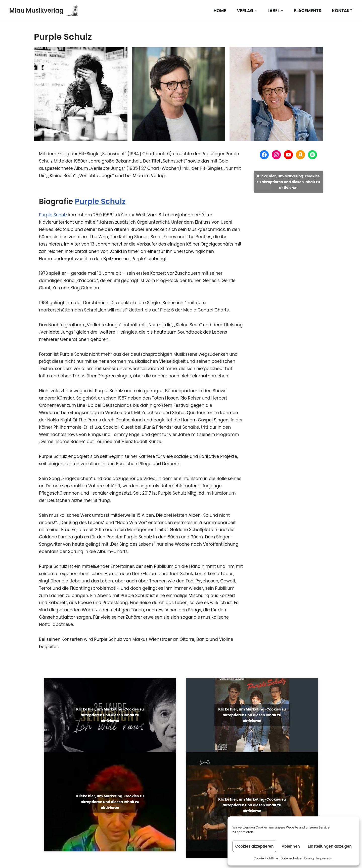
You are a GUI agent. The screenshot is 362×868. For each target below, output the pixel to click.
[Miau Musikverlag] (44, 11)
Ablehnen (291, 846)
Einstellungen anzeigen (330, 846)
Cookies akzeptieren (255, 846)
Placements (307, 11)
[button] (256, 11)
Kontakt (342, 11)
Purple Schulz (100, 201)
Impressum (325, 858)
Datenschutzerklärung (297, 858)
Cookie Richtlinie (266, 858)
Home (220, 11)
